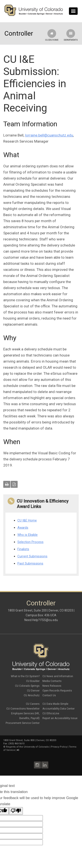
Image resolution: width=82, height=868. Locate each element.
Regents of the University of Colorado (28, 747)
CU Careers (33, 704)
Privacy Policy (59, 747)
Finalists (23, 549)
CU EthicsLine (51, 713)
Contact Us (49, 695)
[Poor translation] (16, 811)
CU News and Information (58, 676)
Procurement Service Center (23, 723)
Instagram (37, 765)
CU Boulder (33, 681)
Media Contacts (52, 681)
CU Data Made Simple (55, 704)
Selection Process (30, 542)
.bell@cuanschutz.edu (55, 135)
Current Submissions (32, 556)
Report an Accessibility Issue (60, 718)
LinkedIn (45, 765)
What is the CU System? (25, 676)
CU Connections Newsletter (23, 709)
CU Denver (33, 691)
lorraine (31, 135)
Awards (23, 528)
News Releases (52, 686)
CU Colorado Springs (27, 686)
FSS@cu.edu (49, 620)
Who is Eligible (28, 535)
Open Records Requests (57, 691)
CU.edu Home (52, 35)
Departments (71, 35)
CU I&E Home (27, 520)
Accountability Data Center (59, 709)
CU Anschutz (32, 695)
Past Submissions (30, 563)
